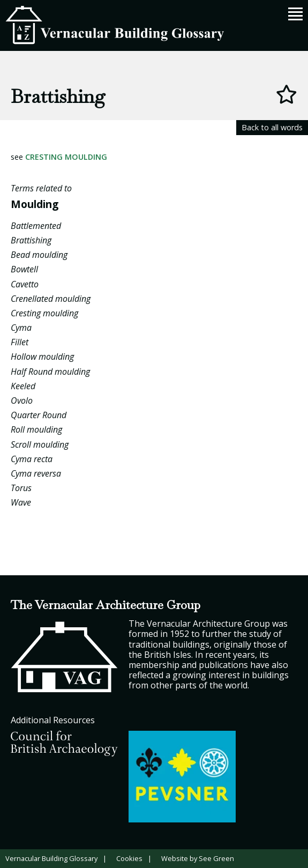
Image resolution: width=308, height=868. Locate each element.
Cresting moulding (66, 157)
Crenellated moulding (51, 299)
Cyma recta (32, 459)
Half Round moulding (50, 372)
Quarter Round (39, 415)
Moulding (35, 204)
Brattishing (31, 240)
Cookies (129, 858)
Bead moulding (39, 255)
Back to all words (272, 127)
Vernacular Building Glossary (51, 858)
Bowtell (24, 269)
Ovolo (22, 400)
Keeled (23, 386)
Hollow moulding (42, 357)
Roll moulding (36, 429)
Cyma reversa (36, 473)
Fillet (20, 342)
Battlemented (36, 226)
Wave (21, 502)
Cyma (21, 328)
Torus (21, 488)
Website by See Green (198, 858)
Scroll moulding (40, 444)
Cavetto (25, 284)
